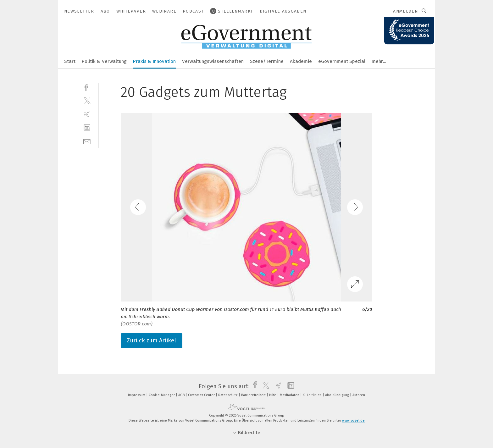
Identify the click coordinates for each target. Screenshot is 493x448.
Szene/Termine (267, 61)
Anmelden (405, 11)
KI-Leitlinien (313, 395)
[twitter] (87, 100)
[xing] (87, 114)
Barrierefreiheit (254, 395)
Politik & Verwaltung (104, 61)
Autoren (359, 395)
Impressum (137, 395)
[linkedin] (87, 127)
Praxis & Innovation (154, 61)
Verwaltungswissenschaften (213, 61)
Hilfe (273, 395)
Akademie (301, 61)
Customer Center (202, 395)
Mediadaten (290, 395)
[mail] (87, 141)
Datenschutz (228, 395)
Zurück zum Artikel (152, 340)
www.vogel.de (353, 420)
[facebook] (87, 87)
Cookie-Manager (162, 395)
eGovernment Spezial (342, 61)
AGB (182, 395)
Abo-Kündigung (338, 395)
